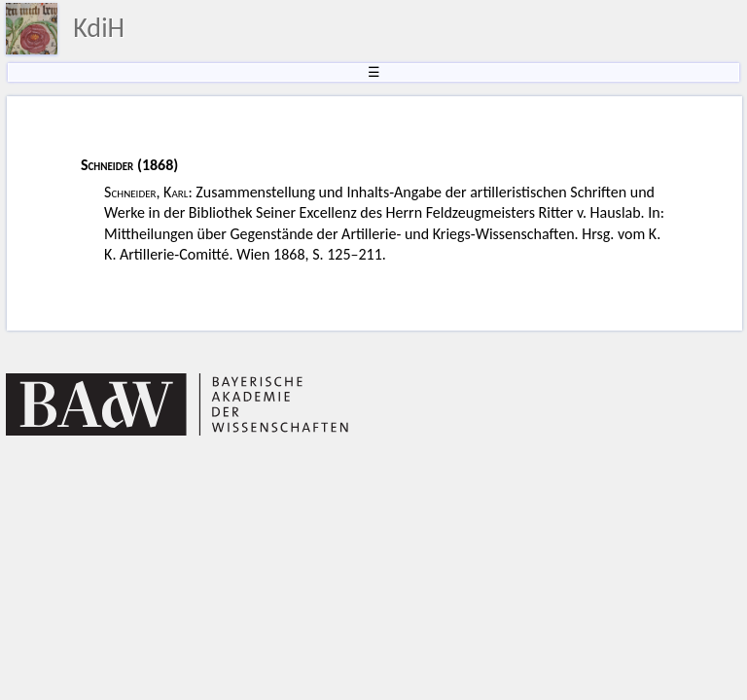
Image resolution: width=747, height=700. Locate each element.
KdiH (99, 28)
